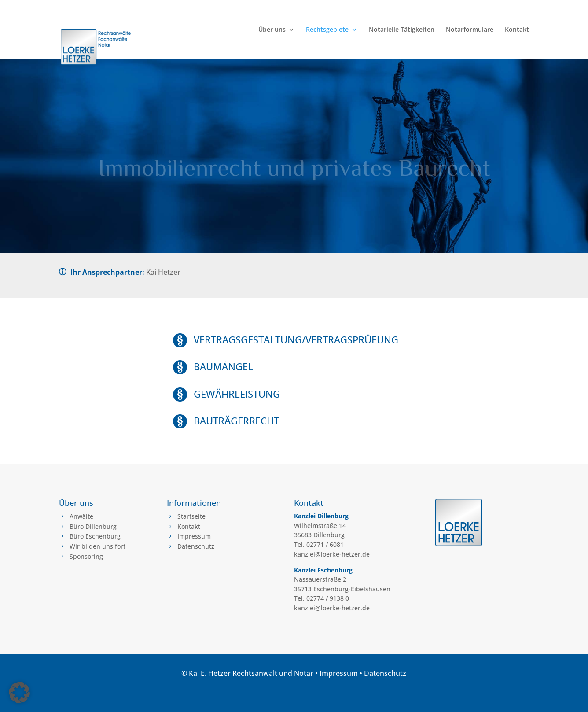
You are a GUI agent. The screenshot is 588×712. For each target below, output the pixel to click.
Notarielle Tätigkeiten (402, 30)
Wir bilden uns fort (97, 546)
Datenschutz (196, 546)
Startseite (191, 516)
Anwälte (81, 516)
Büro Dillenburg (93, 526)
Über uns (272, 30)
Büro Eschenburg (95, 536)
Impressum (194, 536)
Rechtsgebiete (327, 30)
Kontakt (517, 30)
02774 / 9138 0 (328, 598)
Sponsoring (86, 556)
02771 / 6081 (325, 544)
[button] (19, 693)
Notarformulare (470, 30)
